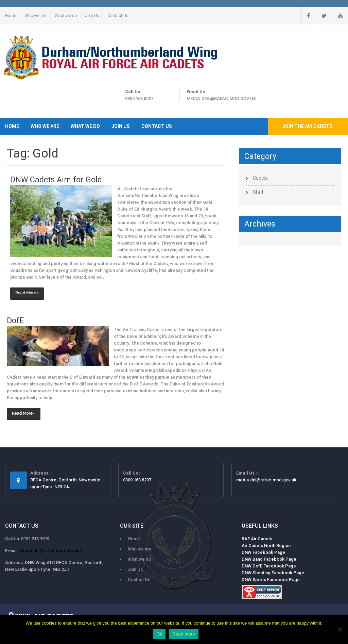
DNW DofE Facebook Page (269, 566)
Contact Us (118, 16)
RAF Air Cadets (257, 539)
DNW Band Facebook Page (269, 559)
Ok (159, 634)
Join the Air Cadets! (308, 126)
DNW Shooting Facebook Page (273, 573)
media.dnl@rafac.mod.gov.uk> (51, 551)
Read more (184, 634)
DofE (15, 321)
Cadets (260, 178)
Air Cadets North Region (266, 546)
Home (11, 16)
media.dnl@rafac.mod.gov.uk (221, 98)
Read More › (27, 293)
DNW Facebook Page (263, 552)
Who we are (36, 16)
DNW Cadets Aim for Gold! (57, 180)
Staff (258, 192)
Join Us (92, 16)
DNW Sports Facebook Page (271, 580)
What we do (66, 16)
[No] (340, 629)
